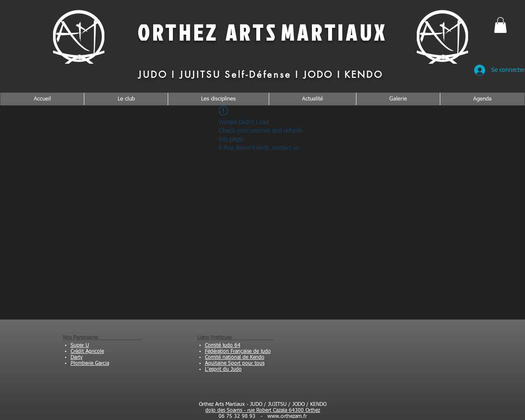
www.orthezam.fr (287, 417)
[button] (500, 25)
